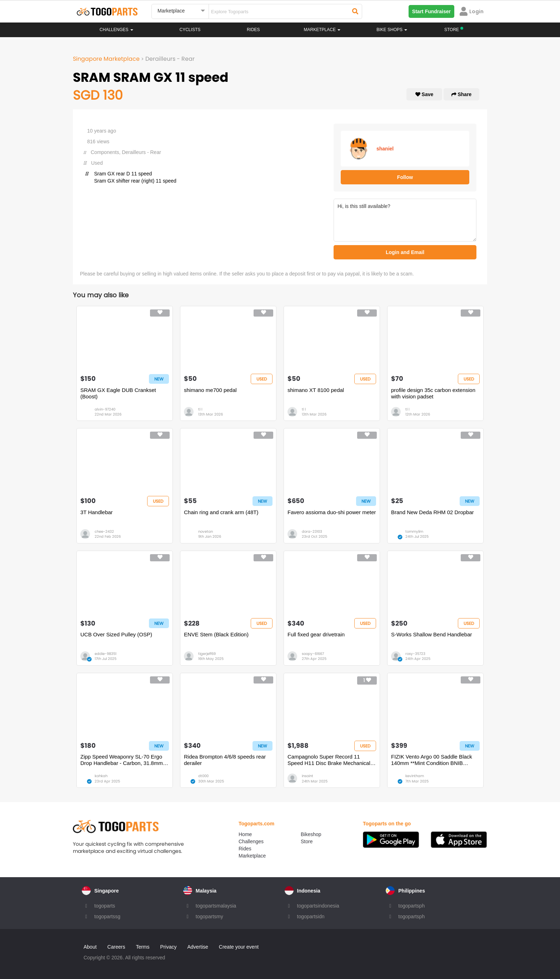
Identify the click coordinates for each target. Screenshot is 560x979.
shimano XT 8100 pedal (316, 390)
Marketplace (252, 856)
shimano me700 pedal (210, 390)
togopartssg (107, 916)
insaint (307, 776)
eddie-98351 (106, 654)
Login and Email (405, 252)
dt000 (203, 776)
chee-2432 (104, 531)
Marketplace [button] (322, 30)
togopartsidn (311, 916)
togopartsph (411, 906)
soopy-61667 (313, 654)
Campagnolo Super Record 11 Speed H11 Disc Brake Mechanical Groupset (329, 760)
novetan (206, 531)
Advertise (197, 947)
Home (245, 834)
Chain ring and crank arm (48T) (221, 512)
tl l (200, 409)
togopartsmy (209, 916)
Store (307, 841)
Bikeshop (311, 834)
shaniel (385, 149)
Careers (116, 947)
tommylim (414, 531)
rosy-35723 (415, 654)
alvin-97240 (105, 409)
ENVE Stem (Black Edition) (216, 634)
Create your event (239, 947)
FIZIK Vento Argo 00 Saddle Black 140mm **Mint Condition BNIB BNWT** (432, 760)
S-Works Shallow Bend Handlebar (432, 634)
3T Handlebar (97, 512)
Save (424, 94)
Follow (405, 177)
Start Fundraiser (431, 11)
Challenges (116, 30)
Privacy (169, 947)
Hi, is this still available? (405, 220)
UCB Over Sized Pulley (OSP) (116, 634)
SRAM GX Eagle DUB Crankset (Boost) (118, 393)
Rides (253, 30)
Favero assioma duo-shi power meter (332, 512)
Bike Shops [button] (392, 30)
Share (462, 94)
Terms (142, 947)
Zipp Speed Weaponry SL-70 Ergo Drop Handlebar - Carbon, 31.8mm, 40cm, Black (122, 760)
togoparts (105, 906)
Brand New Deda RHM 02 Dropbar (432, 512)
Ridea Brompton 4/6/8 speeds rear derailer (225, 760)
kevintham (415, 776)
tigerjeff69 (207, 654)
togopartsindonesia (318, 906)
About (90, 947)
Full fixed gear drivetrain (316, 634)
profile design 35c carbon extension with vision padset (433, 393)
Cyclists (190, 30)
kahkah (101, 776)
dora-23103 (312, 531)
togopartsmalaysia (216, 906)
